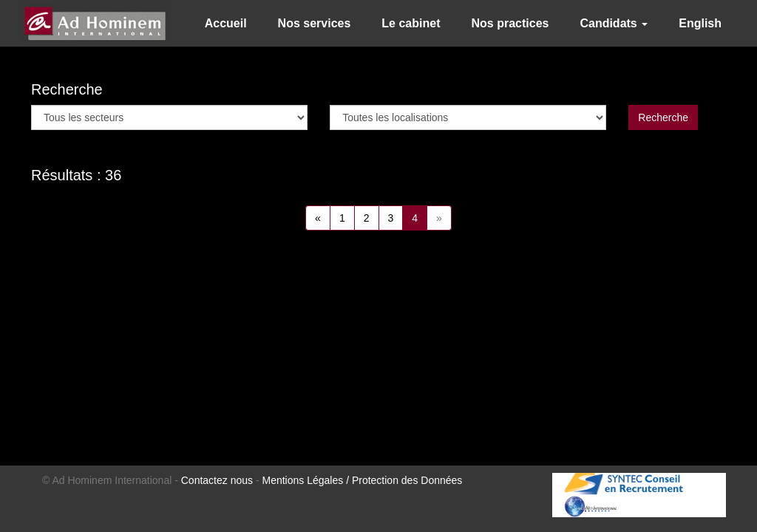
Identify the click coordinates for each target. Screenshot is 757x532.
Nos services (315, 23)
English (700, 23)
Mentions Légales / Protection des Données (363, 480)
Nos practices (510, 23)
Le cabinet (411, 23)
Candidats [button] (614, 23)
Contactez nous (217, 480)
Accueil (226, 23)
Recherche (663, 117)
